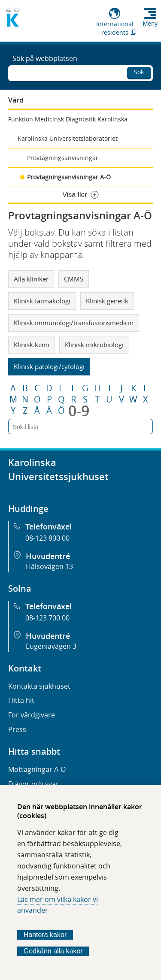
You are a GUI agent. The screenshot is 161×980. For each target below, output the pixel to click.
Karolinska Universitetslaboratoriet (68, 138)
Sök (139, 72)
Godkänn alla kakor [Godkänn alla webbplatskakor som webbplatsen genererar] (53, 951)
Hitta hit (21, 700)
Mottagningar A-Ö (37, 769)
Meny (150, 24)
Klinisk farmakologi (42, 301)
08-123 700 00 (47, 618)
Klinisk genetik (107, 301)
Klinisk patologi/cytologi (49, 366)
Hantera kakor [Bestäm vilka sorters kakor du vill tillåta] (45, 935)
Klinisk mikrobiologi (94, 345)
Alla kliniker (31, 279)
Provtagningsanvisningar (63, 158)
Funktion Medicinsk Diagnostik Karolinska (68, 119)
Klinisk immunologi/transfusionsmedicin (74, 323)
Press (17, 729)
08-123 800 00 (47, 538)
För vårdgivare (32, 715)
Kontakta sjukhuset (39, 686)
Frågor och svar (33, 784)
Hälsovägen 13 (49, 566)
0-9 (79, 411)
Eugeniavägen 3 (51, 646)
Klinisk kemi (32, 345)
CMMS (74, 279)
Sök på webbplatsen (45, 58)
